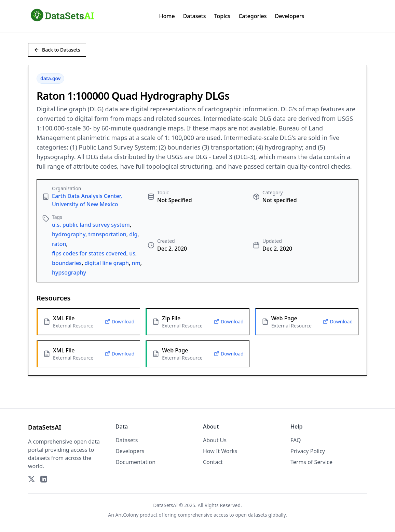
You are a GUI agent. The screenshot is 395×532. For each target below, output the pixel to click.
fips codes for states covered (89, 253)
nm (136, 263)
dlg (133, 234)
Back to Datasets (57, 50)
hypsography (69, 272)
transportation (107, 234)
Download (120, 321)
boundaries (67, 263)
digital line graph (107, 263)
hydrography (69, 234)
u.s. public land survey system (91, 225)
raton (59, 244)
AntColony (127, 515)
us (132, 253)
